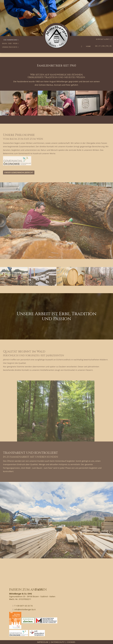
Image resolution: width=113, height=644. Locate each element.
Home (88, 46)
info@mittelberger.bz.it (24, 609)
